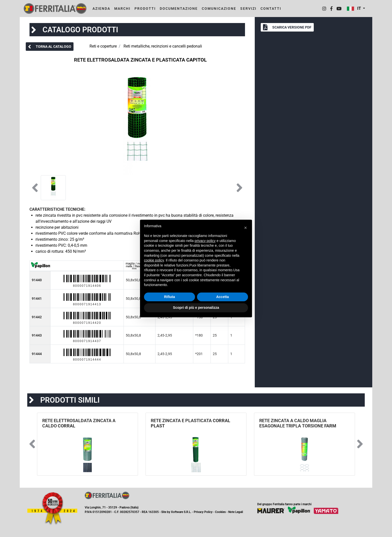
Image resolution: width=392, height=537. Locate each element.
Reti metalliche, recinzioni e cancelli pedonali (163, 46)
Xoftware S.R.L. (181, 512)
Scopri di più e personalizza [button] (196, 308)
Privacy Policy (203, 512)
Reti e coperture (103, 46)
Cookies (220, 512)
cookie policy (154, 260)
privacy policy (205, 241)
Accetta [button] (223, 297)
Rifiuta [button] (169, 297)
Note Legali (236, 512)
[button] (356, 9)
